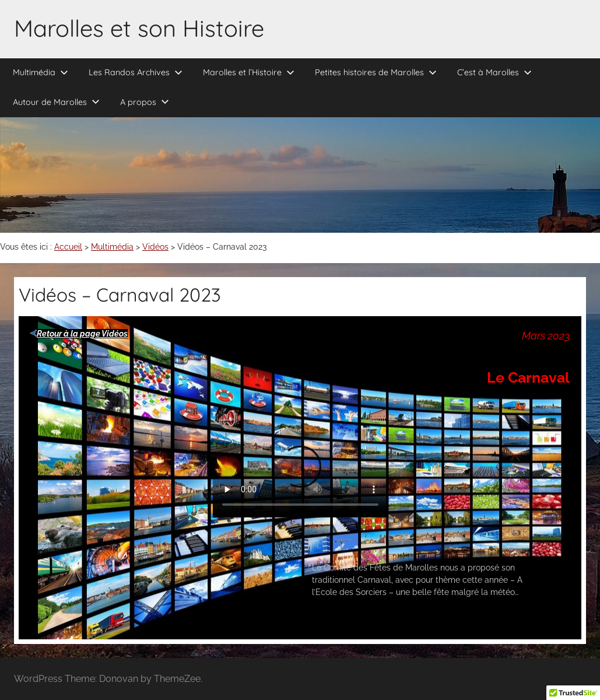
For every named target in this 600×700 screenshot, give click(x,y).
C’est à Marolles (494, 72)
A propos (145, 102)
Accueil (68, 247)
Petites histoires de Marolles (376, 72)
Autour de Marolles (56, 102)
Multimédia (41, 72)
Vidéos (155, 247)
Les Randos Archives (136, 72)
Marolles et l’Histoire (249, 72)
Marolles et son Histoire (139, 28)
